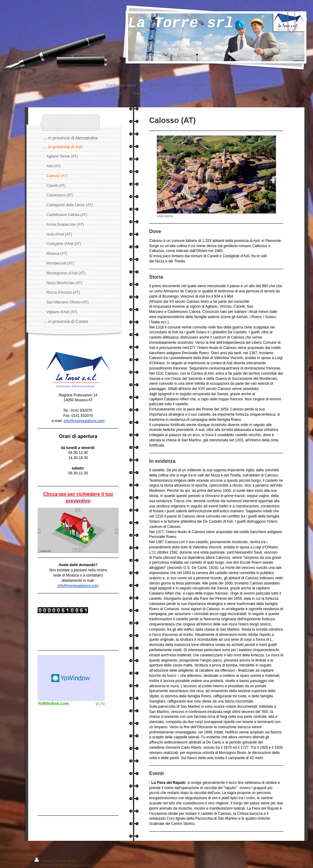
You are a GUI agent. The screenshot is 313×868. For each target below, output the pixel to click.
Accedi (294, 860)
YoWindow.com (53, 703)
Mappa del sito (66, 861)
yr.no (100, 703)
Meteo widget (71, 678)
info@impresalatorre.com (84, 421)
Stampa (44, 861)
